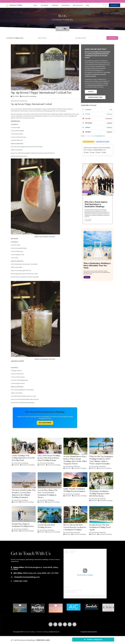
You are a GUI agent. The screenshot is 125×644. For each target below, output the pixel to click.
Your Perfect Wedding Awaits (15, 38)
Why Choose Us (78, 5)
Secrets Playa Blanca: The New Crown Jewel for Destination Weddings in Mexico (48, 494)
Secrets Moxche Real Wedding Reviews (46, 526)
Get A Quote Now (45, 423)
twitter (86, 114)
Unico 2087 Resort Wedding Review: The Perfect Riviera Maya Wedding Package (49, 458)
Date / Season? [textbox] (42, 38)
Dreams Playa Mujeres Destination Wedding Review (23, 525)
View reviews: (88, 136)
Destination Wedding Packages (70, 1)
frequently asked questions (95, 85)
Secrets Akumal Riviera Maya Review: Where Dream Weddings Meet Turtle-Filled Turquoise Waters (75, 460)
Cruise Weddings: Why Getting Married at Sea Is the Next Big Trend (23, 458)
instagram (87, 123)
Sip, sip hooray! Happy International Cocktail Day (41, 93)
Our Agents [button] (45, 5)
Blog (88, 5)
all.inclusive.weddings (84, 596)
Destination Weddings (29, 96)
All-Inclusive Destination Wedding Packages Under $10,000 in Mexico (99, 494)
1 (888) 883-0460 (43, 640)
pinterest (87, 132)
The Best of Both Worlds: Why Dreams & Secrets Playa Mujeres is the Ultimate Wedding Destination (24, 494)
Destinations (66, 5)
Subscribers (109, 119)
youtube (86, 119)
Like (111, 110)
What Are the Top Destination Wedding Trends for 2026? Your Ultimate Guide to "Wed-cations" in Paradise (101, 460)
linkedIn (86, 127)
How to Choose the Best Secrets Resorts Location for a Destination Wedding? (75, 527)
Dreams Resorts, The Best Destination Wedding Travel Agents (100, 527)
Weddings (55, 5)
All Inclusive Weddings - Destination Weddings (36, 632)
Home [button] (36, 5)
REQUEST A (93, 639)
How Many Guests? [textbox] (81, 38)
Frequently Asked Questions (89, 632)
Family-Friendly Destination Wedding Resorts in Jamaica (74, 490)
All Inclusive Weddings (21, 463)
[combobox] (43, 38)
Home (60, 29)
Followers (109, 114)
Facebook (87, 110)
